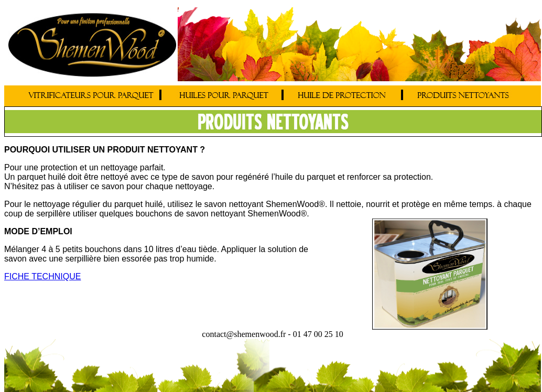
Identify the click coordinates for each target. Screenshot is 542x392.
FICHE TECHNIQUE (42, 276)
